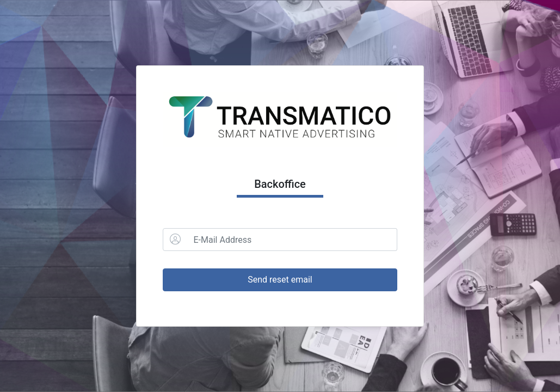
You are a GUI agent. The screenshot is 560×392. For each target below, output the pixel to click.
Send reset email (280, 280)
